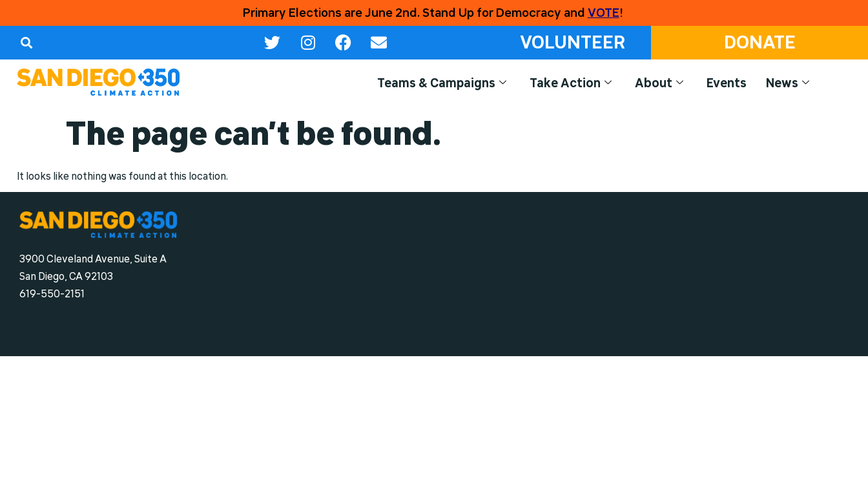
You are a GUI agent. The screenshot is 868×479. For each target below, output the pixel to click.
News (788, 83)
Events (727, 83)
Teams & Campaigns (442, 83)
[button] (26, 42)
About (659, 83)
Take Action (571, 83)
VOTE (604, 13)
